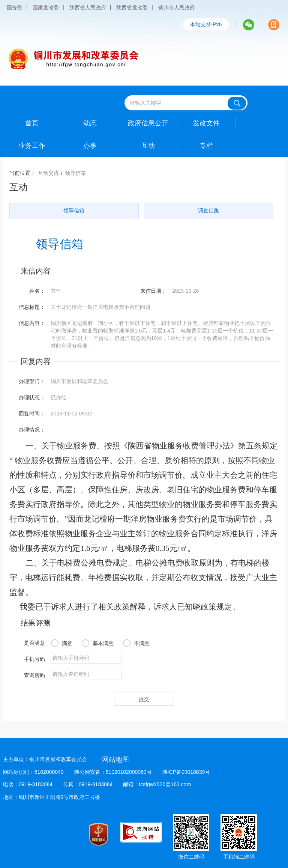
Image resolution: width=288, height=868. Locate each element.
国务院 (15, 8)
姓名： (37, 291)
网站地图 (115, 760)
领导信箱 (75, 173)
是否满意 (34, 643)
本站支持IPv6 (206, 24)
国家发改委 (46, 8)
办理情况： (32, 430)
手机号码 (34, 659)
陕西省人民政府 (88, 8)
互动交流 (48, 173)
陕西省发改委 (132, 8)
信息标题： (32, 307)
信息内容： (32, 323)
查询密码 (34, 675)
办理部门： (32, 381)
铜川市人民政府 (177, 8)
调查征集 (208, 211)
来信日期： (153, 291)
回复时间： (32, 414)
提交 (144, 699)
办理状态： (32, 397)
